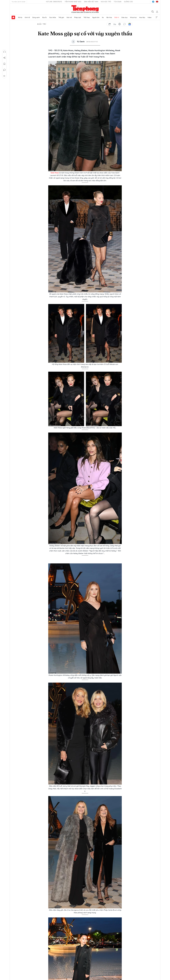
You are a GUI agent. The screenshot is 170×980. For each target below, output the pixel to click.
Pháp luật (78, 17)
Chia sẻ (4, 58)
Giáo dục (125, 17)
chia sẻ (110, 24)
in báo (120, 24)
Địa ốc (45, 17)
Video (150, 17)
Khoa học (134, 17)
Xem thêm (157, 17)
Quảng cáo (128, 2)
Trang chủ (13, 17)
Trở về (4, 76)
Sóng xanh (36, 17)
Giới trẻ (69, 17)
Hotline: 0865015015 (54, 2)
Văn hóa (109, 17)
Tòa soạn (118, 2)
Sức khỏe (53, 17)
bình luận (125, 24)
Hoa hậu (142, 17)
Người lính (96, 17)
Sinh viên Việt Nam (91, 2)
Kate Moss (55, 173)
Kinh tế (27, 17)
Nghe (4, 52)
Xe (103, 17)
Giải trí (117, 17)
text (115, 24)
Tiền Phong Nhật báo (73, 2)
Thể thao (87, 17)
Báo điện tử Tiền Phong (85, 9)
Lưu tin (4, 64)
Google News (130, 24)
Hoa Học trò (106, 2)
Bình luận (4, 70)
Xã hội (20, 17)
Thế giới (61, 17)
